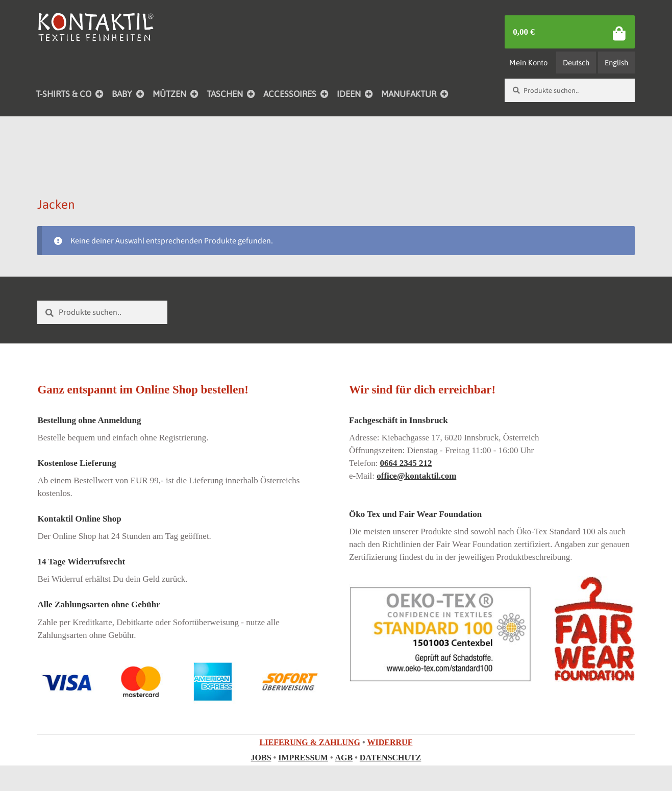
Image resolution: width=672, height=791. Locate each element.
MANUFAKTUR (409, 94)
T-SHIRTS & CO (64, 94)
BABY (122, 94)
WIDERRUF (390, 742)
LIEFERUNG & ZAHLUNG (310, 742)
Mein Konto (528, 63)
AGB (344, 758)
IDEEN (349, 94)
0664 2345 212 (406, 463)
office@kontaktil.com (416, 476)
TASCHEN (225, 94)
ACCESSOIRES (290, 94)
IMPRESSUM (303, 758)
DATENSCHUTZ (391, 758)
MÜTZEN (169, 94)
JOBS (261, 758)
